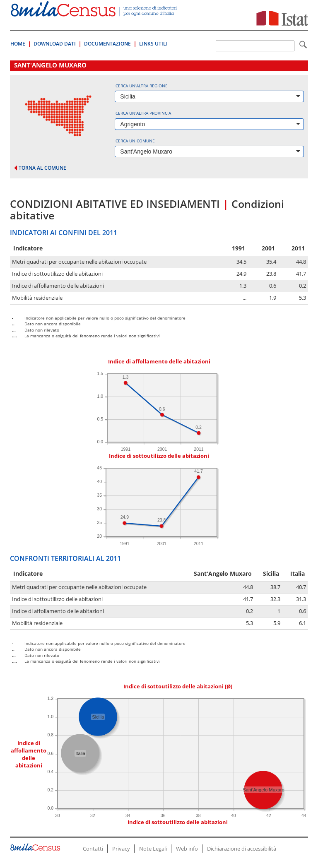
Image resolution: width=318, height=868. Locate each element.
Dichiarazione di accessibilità (242, 849)
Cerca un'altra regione (142, 86)
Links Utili (153, 44)
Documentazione (107, 44)
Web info (187, 849)
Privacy (121, 849)
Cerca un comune (135, 141)
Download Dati (55, 44)
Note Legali (153, 849)
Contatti (93, 849)
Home (18, 44)
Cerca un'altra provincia (143, 113)
